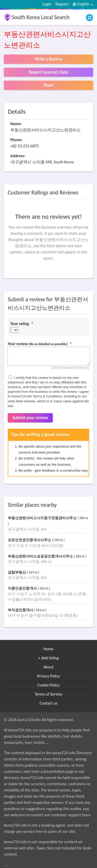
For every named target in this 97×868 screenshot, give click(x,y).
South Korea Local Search (41, 17)
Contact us (48, 703)
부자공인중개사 (21, 610)
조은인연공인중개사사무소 (30, 540)
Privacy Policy (49, 676)
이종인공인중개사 (23, 588)
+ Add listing (49, 658)
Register (62, 4)
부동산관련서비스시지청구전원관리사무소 (43, 518)
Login (47, 4)
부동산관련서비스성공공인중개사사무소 (41, 556)
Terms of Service (48, 694)
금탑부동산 (17, 572)
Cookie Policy (49, 685)
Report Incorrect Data (48, 72)
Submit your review (30, 418)
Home (48, 649)
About (49, 667)
